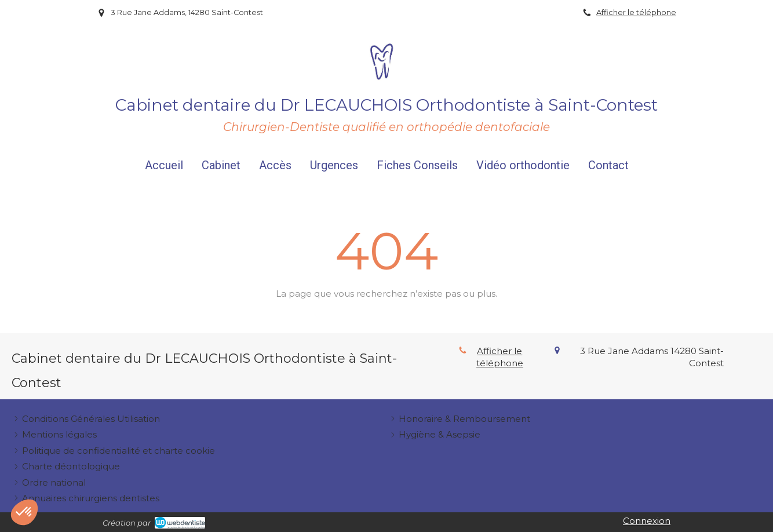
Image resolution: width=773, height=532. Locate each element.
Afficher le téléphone (636, 12)
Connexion (647, 521)
